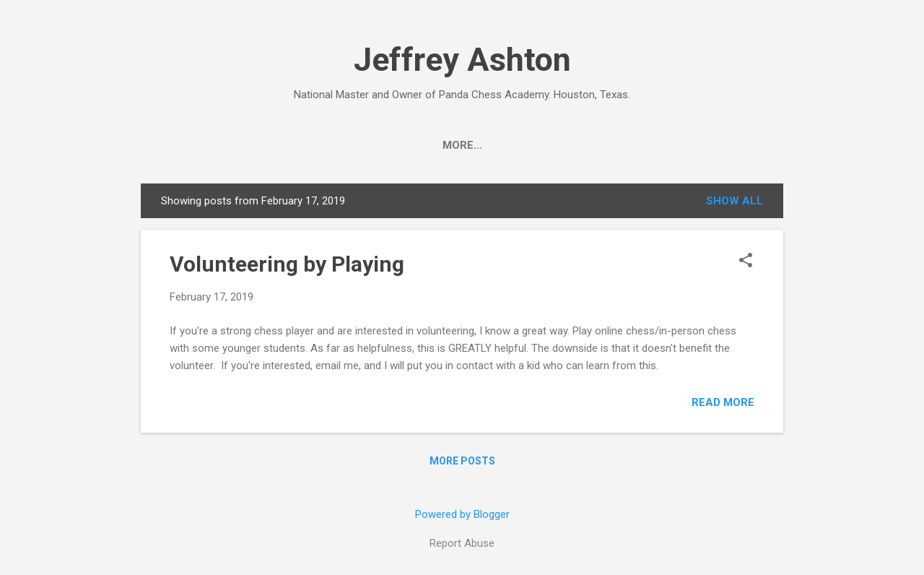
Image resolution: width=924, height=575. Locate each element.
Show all (735, 201)
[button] (746, 261)
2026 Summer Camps (305, 145)
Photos (197, 145)
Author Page (473, 145)
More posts (462, 461)
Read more (723, 402)
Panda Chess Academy (605, 145)
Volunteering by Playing (287, 264)
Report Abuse (462, 543)
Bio (400, 145)
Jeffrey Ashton (462, 60)
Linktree (724, 145)
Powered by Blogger (462, 514)
